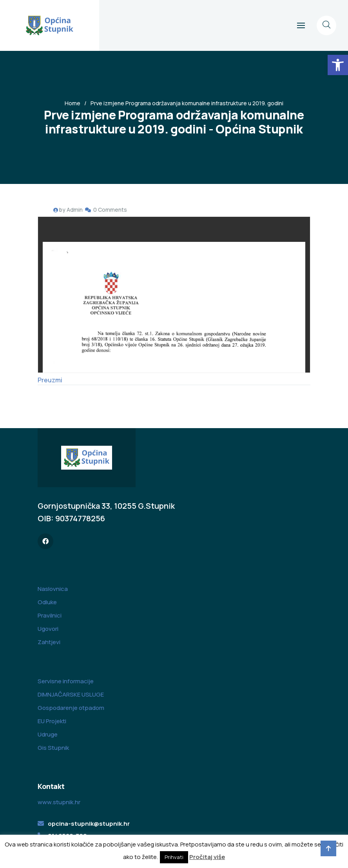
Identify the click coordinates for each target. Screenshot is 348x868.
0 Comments (110, 210)
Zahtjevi (49, 642)
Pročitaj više (207, 857)
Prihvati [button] (174, 857)
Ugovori (48, 629)
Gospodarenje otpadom (71, 708)
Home (72, 103)
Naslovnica (53, 589)
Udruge (48, 734)
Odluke (47, 602)
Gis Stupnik (53, 748)
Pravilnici (50, 615)
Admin (75, 210)
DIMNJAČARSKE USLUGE (71, 694)
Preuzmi (50, 380)
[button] (338, 65)
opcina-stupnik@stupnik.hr (89, 824)
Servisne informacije (66, 681)
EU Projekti (52, 721)
